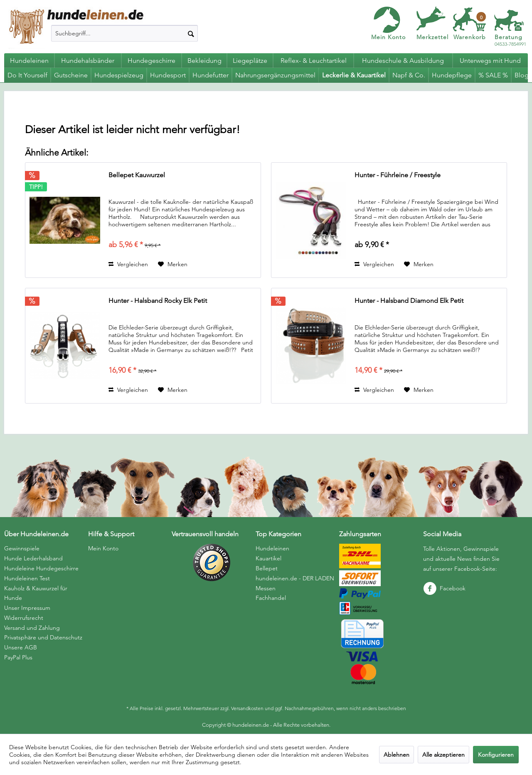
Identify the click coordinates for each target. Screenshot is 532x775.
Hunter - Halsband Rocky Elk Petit (158, 301)
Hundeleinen (272, 548)
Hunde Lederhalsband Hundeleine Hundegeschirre (41, 563)
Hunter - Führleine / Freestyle (398, 175)
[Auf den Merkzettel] (173, 264)
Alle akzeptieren (443, 755)
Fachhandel (271, 598)
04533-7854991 (510, 41)
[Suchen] (191, 33)
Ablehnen (397, 755)
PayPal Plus (18, 657)
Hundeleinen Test (27, 578)
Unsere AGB (21, 647)
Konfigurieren (496, 755)
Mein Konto (388, 37)
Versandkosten (247, 708)
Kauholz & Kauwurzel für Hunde (36, 593)
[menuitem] (124, 33)
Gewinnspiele (22, 548)
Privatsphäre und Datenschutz (43, 637)
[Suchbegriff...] (124, 33)
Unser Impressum (27, 608)
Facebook (444, 588)
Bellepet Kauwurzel (137, 175)
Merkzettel (432, 37)
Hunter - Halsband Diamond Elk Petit (409, 301)
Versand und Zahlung (32, 628)
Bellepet (267, 568)
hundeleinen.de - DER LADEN (295, 578)
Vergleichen (128, 264)
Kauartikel (268, 558)
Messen (266, 588)
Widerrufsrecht (24, 618)
